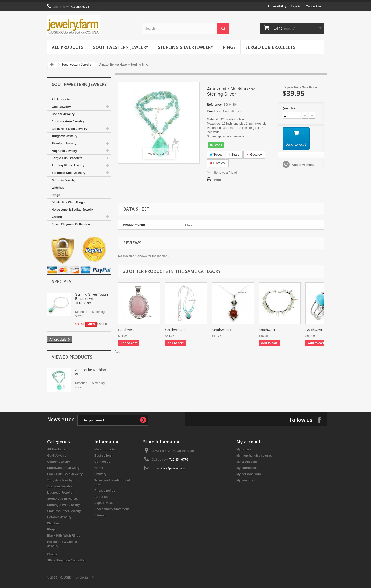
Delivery (100, 472)
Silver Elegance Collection (71, 222)
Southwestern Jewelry (121, 45)
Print (217, 177)
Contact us (314, 4)
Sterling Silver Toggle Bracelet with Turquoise (92, 296)
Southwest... (128, 327)
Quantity (289, 106)
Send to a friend (225, 170)
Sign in (295, 4)
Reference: (215, 102)
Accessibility (277, 4)
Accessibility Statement (112, 507)
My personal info (249, 472)
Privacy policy (105, 488)
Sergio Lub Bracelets (270, 45)
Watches (58, 185)
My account (248, 439)
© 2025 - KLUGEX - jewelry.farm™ (71, 575)
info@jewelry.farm (173, 466)
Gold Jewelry (61, 104)
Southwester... (176, 327)
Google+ (254, 152)
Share (234, 152)
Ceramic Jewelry (64, 178)
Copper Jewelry (63, 112)
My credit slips (247, 459)
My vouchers (246, 478)
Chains (57, 214)
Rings (229, 45)
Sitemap (100, 513)
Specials (62, 279)
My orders (244, 447)
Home (99, 465)
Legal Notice (104, 500)
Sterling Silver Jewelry (185, 45)
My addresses (247, 465)
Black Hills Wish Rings (68, 200)
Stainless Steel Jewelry (68, 170)
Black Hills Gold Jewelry (69, 126)
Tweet (216, 152)
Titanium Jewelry (64, 141)
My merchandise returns (254, 453)
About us (101, 494)
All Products (68, 45)
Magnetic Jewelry (64, 148)
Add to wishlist (302, 163)
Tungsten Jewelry (64, 134)
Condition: (214, 109)
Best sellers (103, 453)
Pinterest (218, 161)
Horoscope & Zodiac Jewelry (73, 207)
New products (105, 447)
